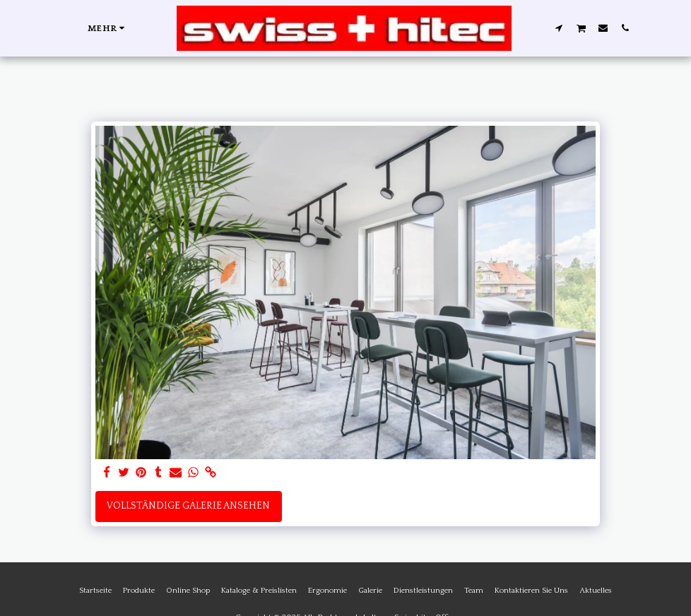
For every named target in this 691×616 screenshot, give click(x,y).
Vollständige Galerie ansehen (188, 506)
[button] (559, 28)
